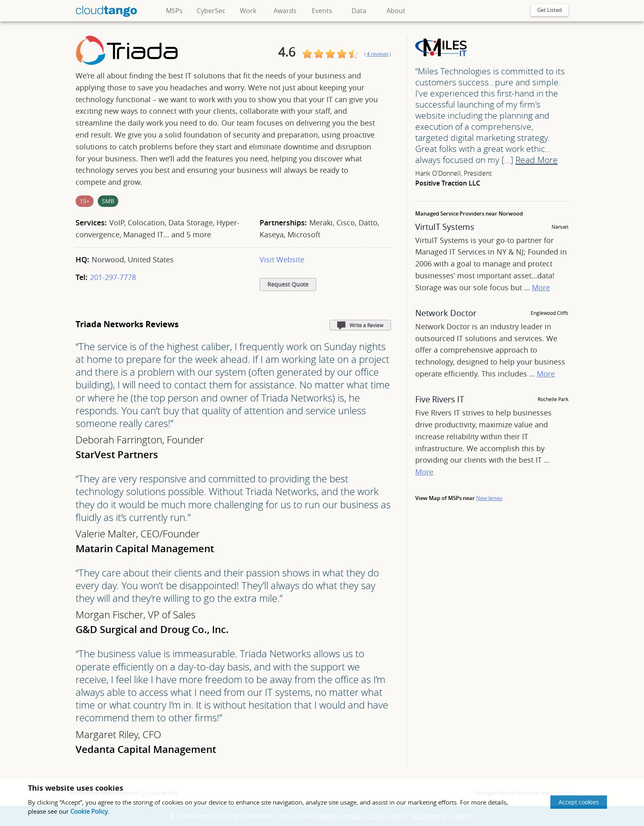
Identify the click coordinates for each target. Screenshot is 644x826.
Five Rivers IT (440, 399)
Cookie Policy (89, 811)
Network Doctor (446, 313)
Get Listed (550, 10)
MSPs (174, 11)
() (378, 54)
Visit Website (282, 259)
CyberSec (211, 11)
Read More (537, 160)
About (396, 11)
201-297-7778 (113, 277)
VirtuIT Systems (445, 227)
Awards (285, 11)
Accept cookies (579, 802)
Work (248, 11)
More (541, 287)
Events (322, 11)
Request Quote (288, 285)
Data (359, 11)
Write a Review (366, 325)
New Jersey (489, 498)
